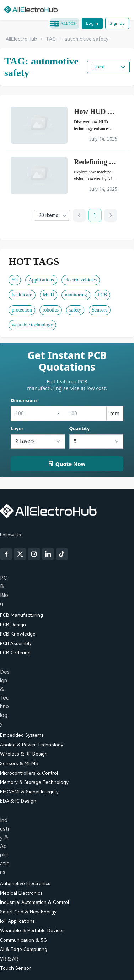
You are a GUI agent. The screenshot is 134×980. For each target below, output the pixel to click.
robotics (51, 310)
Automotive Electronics (25, 884)
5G (15, 280)
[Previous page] (79, 215)
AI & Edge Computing (24, 949)
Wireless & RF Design (24, 754)
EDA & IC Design (18, 801)
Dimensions (24, 400)
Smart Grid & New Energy (28, 912)
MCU (49, 295)
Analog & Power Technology (32, 745)
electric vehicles (81, 280)
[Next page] (111, 215)
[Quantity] (97, 441)
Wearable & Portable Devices (32, 931)
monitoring (76, 295)
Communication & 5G (23, 940)
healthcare (22, 295)
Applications (41, 280)
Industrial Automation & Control (34, 902)
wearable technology (32, 325)
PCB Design (13, 625)
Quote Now (67, 464)
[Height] (85, 414)
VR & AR (9, 959)
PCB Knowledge (18, 634)
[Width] (32, 414)
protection (22, 310)
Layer (17, 428)
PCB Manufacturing (22, 615)
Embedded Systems (22, 735)
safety (75, 310)
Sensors (100, 310)
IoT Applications (17, 921)
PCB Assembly (16, 643)
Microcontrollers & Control (29, 773)
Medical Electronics (21, 893)
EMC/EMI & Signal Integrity (29, 792)
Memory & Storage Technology (34, 782)
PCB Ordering (15, 653)
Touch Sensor (15, 968)
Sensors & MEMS (19, 764)
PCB (102, 295)
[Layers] (38, 441)
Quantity (80, 428)
